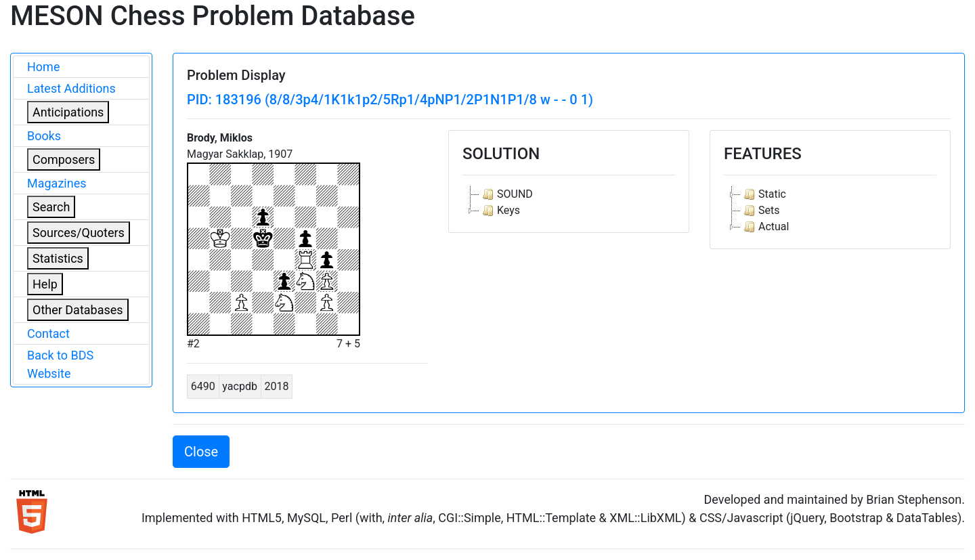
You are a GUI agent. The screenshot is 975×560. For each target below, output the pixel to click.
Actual (765, 227)
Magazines (57, 183)
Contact (48, 333)
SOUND (506, 194)
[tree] (569, 202)
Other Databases (78, 310)
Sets (760, 211)
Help (45, 284)
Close (201, 452)
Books (44, 136)
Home (43, 67)
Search (51, 207)
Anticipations (68, 112)
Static (763, 194)
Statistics (58, 258)
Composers (64, 159)
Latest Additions (71, 88)
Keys (500, 211)
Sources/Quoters (79, 233)
